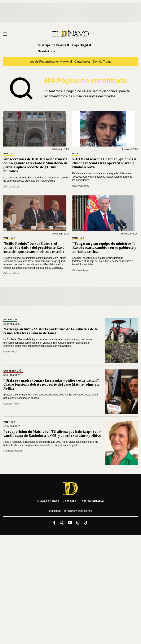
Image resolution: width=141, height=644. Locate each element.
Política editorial (92, 501)
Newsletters (47, 51)
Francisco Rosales (13, 451)
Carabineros (82, 62)
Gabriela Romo (81, 186)
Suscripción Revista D (53, 45)
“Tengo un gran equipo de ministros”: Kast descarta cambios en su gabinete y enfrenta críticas (104, 247)
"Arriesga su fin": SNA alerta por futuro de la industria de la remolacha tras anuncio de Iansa (50, 331)
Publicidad (55, 511)
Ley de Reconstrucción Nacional (51, 62)
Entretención (13, 371)
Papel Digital (82, 45)
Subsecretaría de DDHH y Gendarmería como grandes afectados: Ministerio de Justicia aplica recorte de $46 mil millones (36, 165)
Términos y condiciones (78, 511)
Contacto (69, 501)
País (75, 154)
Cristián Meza (11, 187)
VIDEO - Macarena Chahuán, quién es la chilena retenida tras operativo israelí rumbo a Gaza (104, 163)
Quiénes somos (48, 501)
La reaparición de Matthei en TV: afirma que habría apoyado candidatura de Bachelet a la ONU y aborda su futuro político (52, 433)
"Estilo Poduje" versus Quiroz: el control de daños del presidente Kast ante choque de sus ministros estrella (34, 247)
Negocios (10, 320)
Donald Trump (102, 62)
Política (9, 154)
